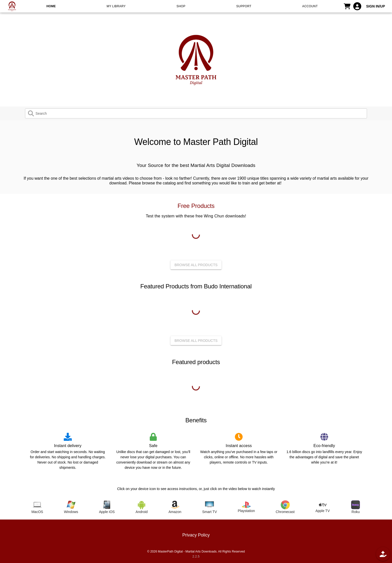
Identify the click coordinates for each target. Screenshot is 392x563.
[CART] (347, 6)
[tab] (37, 507)
